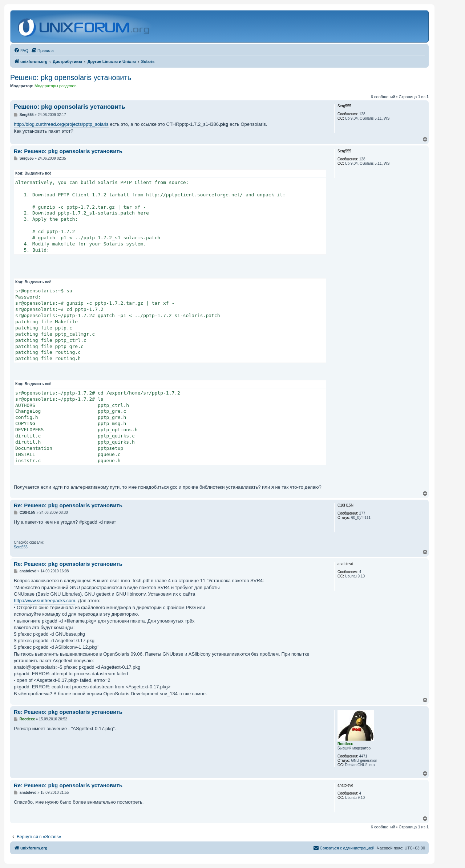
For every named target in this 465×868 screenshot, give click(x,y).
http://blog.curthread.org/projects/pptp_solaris (61, 124)
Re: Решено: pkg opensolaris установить (68, 151)
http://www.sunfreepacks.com (45, 601)
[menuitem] (21, 51)
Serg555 (21, 547)
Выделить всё (38, 173)
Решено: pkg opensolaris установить (71, 77)
